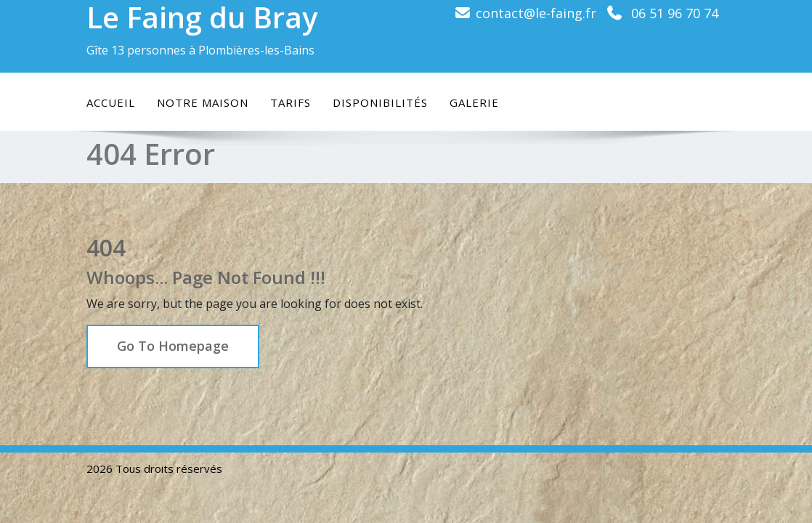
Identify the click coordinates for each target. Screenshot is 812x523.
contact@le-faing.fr (536, 13)
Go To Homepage (173, 346)
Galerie (474, 102)
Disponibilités (380, 102)
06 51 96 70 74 (675, 13)
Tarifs (291, 102)
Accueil (111, 102)
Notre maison (203, 102)
